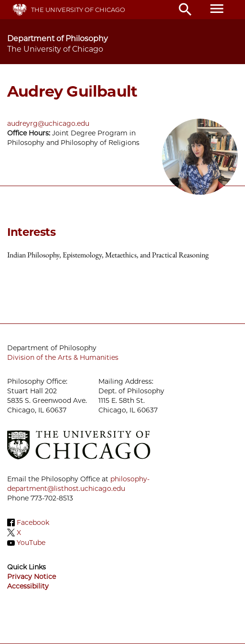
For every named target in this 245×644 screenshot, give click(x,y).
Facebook (33, 522)
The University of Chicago (78, 10)
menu (217, 9)
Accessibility (28, 586)
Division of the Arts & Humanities (63, 357)
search (185, 10)
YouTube (31, 543)
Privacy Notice (32, 577)
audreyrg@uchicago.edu (48, 123)
